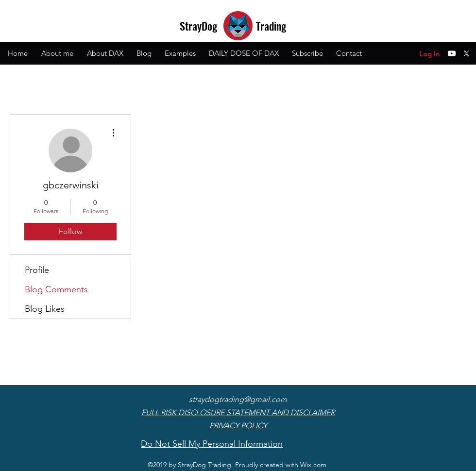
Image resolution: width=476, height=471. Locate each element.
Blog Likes (45, 309)
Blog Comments (56, 289)
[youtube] (452, 53)
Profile (37, 270)
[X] (466, 53)
